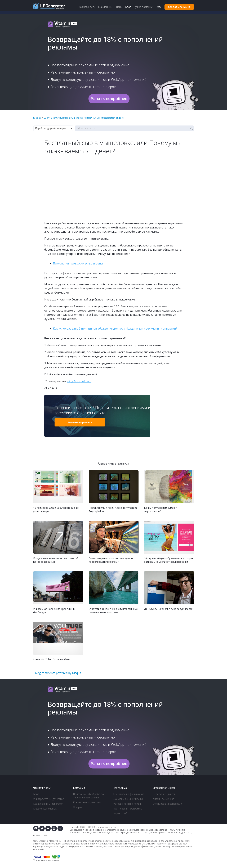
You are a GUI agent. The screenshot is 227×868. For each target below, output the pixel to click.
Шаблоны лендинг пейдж (128, 799)
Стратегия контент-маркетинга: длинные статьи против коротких (113, 611)
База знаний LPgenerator (48, 804)
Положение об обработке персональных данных (89, 796)
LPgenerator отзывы (45, 809)
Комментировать (80, 422)
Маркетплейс (121, 813)
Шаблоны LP (106, 7)
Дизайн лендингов (164, 799)
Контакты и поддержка (87, 802)
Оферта (78, 807)
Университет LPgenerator (48, 799)
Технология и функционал (128, 794)
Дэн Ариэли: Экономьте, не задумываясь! (169, 609)
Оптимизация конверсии (167, 804)
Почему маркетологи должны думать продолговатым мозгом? (111, 560)
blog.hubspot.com (79, 381)
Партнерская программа (128, 809)
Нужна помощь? (143, 7)
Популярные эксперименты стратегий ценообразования (56, 560)
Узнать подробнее (109, 99)
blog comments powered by (58, 673)
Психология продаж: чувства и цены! (78, 263)
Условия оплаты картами (46, 860)
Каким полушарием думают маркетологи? (160, 509)
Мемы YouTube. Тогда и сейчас (52, 659)
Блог (36, 794)
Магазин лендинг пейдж (127, 804)
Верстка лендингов (164, 794)
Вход (159, 7)
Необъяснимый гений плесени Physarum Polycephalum (113, 509)
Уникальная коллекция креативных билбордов (54, 611)
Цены (119, 7)
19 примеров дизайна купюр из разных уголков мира (56, 509)
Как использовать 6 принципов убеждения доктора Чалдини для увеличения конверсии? (115, 329)
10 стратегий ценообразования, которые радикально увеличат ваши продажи (169, 560)
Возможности (87, 7)
